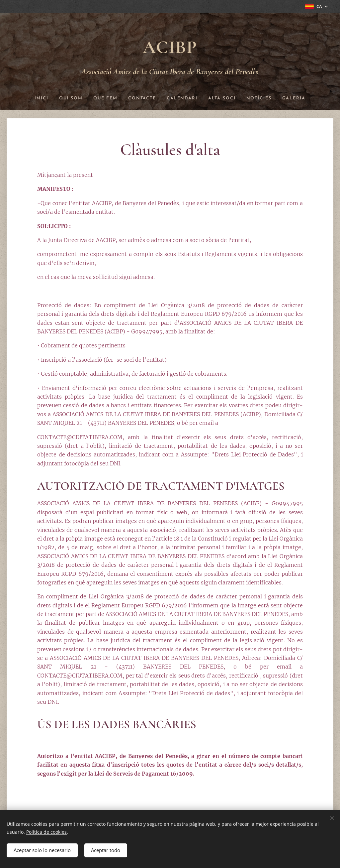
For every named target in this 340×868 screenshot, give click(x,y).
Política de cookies (46, 831)
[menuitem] (35, 98)
